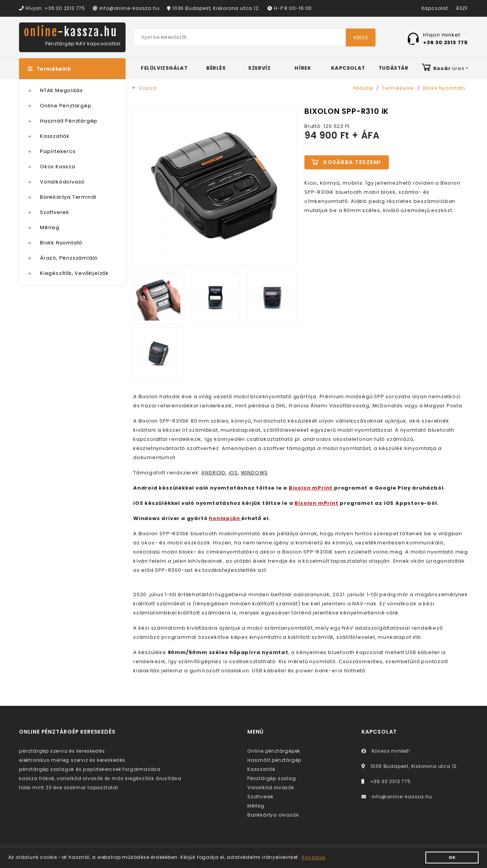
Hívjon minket (446, 38)
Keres (361, 37)
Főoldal (364, 88)
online (71, 32)
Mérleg (50, 227)
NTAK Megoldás (61, 90)
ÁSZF (462, 8)
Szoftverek (55, 212)
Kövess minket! (386, 751)
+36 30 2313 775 (386, 781)
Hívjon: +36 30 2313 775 (52, 8)
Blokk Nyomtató (61, 243)
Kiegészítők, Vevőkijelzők (74, 273)
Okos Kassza (58, 167)
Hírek (303, 68)
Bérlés (216, 68)
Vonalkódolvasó (62, 182)
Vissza (148, 88)
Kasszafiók (55, 136)
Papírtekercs (58, 151)
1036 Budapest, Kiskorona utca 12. (213, 8)
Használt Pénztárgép (69, 121)
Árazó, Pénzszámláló (69, 258)
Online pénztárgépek (274, 751)
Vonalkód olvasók (271, 787)
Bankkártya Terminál (68, 197)
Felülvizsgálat (164, 68)
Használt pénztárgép (274, 760)
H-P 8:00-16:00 (290, 8)
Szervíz (259, 68)
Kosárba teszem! (352, 162)
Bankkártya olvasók (273, 815)
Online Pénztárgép (66, 106)
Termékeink (49, 69)
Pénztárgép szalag (272, 778)
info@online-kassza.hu (126, 8)
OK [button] (452, 858)
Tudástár (394, 68)
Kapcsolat (435, 8)
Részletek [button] (314, 858)
